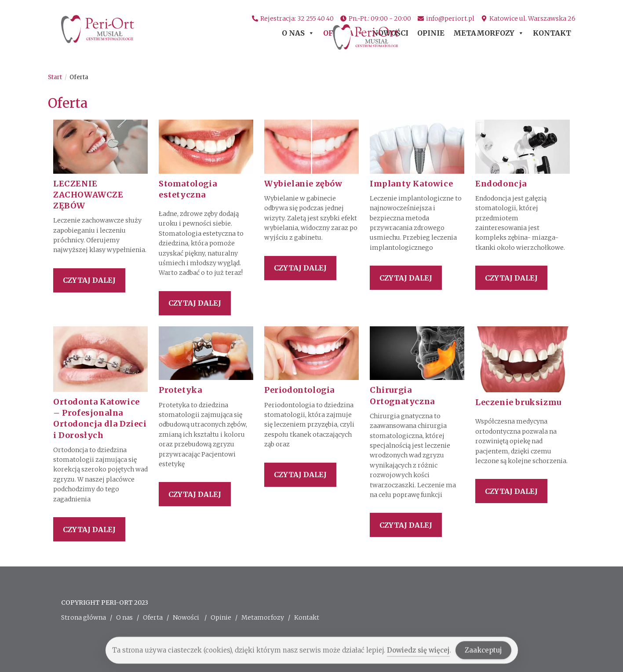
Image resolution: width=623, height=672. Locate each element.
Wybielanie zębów (303, 184)
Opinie (431, 36)
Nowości (390, 36)
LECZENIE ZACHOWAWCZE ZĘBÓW (88, 195)
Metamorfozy (489, 36)
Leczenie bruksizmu (518, 402)
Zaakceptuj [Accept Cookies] (483, 655)
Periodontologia (299, 390)
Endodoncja (501, 184)
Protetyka (180, 390)
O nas (298, 36)
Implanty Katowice (411, 184)
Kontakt (552, 36)
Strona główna (84, 617)
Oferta (343, 36)
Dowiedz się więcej (418, 655)
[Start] (55, 77)
